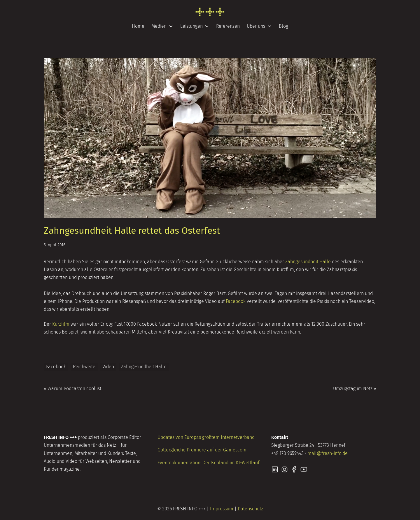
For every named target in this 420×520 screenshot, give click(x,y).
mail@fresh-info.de (328, 453)
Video (108, 367)
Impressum (222, 509)
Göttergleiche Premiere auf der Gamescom (202, 450)
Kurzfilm (61, 324)
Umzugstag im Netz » (355, 389)
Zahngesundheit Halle (308, 262)
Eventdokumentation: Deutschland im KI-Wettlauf (208, 463)
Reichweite (84, 367)
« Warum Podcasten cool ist (72, 389)
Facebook (236, 301)
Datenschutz (250, 509)
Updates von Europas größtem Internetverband (206, 437)
